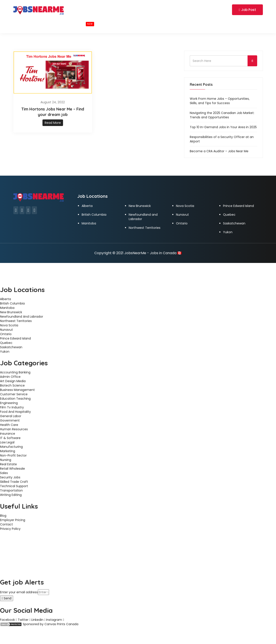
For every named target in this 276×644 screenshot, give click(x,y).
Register (222, 10)
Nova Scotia (185, 206)
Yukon (228, 232)
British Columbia (94, 215)
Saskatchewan (234, 223)
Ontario (182, 223)
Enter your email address (19, 592)
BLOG (107, 24)
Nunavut (182, 215)
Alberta (87, 206)
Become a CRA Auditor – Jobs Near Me (219, 151)
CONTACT (127, 24)
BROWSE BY (45, 24)
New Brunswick (140, 206)
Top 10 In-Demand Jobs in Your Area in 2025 (223, 127)
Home (22, 24)
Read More (53, 123)
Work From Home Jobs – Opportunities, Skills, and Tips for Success (220, 101)
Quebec (229, 215)
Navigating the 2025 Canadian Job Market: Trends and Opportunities (222, 115)
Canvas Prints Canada (61, 624)
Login (206, 10)
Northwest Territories (145, 228)
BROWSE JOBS (79, 24)
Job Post (247, 10)
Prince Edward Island (238, 206)
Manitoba (89, 223)
